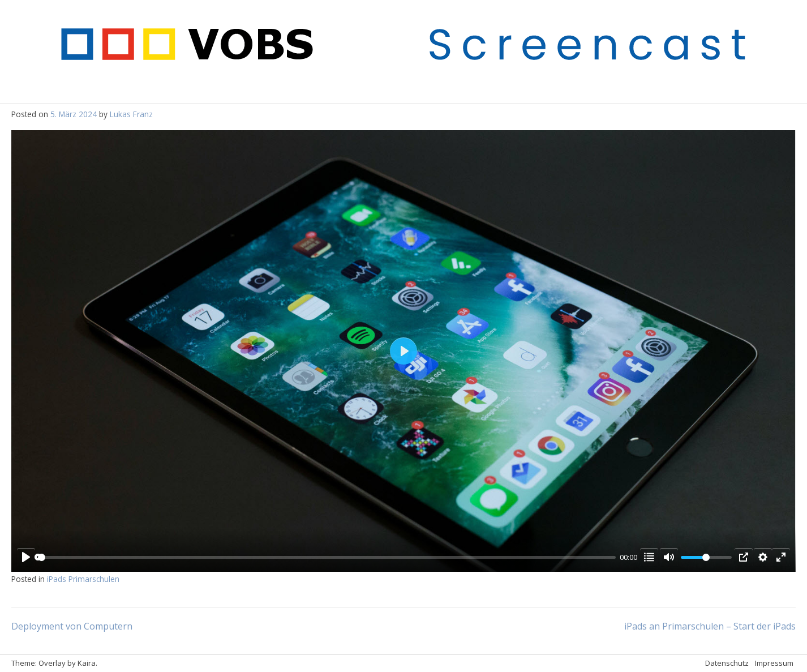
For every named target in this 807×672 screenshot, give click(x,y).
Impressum (774, 663)
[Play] (26, 557)
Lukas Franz (131, 114)
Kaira (87, 663)
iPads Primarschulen (83, 579)
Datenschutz (727, 663)
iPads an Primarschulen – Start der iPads (710, 626)
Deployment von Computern (72, 626)
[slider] (327, 557)
